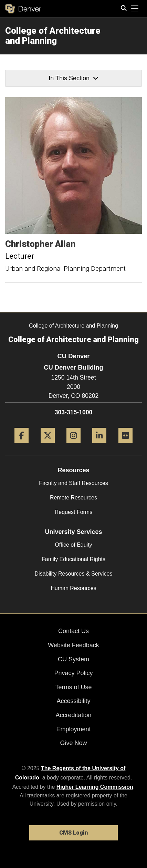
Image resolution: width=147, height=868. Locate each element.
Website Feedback (73, 645)
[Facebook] (22, 446)
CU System (73, 659)
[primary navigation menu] (135, 9)
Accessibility (73, 701)
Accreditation (73, 715)
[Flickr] (125, 446)
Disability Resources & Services (74, 574)
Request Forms (73, 512)
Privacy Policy (73, 673)
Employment (73, 729)
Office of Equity (73, 545)
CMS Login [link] (73, 833)
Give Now (73, 743)
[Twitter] (48, 446)
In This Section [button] (73, 78)
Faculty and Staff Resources (73, 483)
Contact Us (73, 631)
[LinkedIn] (99, 446)
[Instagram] (73, 446)
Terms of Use (73, 687)
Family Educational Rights (73, 559)
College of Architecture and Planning (53, 36)
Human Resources (73, 588)
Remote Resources (73, 498)
